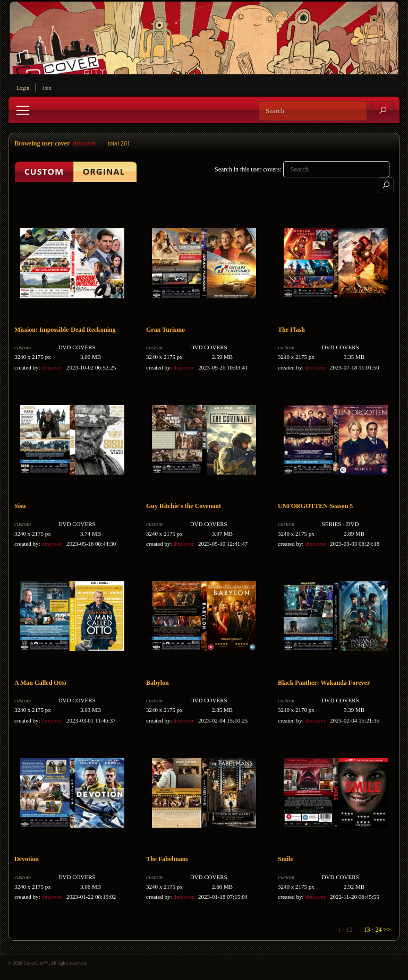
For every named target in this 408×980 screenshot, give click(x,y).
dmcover (85, 143)
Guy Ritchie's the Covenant (184, 506)
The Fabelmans (167, 859)
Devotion (27, 859)
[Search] (313, 111)
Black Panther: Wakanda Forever (324, 683)
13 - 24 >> (377, 930)
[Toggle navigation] (23, 110)
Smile (286, 859)
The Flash (291, 330)
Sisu (20, 506)
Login (23, 88)
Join (47, 88)
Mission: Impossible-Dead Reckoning (65, 330)
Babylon (158, 683)
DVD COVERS (77, 347)
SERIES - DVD (341, 524)
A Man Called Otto (40, 683)
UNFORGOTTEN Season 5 (315, 506)
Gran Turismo (165, 330)
